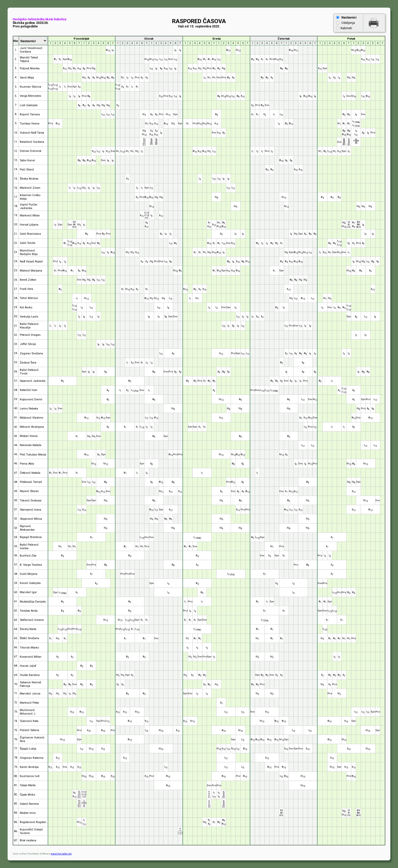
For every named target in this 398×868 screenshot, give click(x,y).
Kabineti (346, 28)
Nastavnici (349, 18)
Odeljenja (348, 23)
